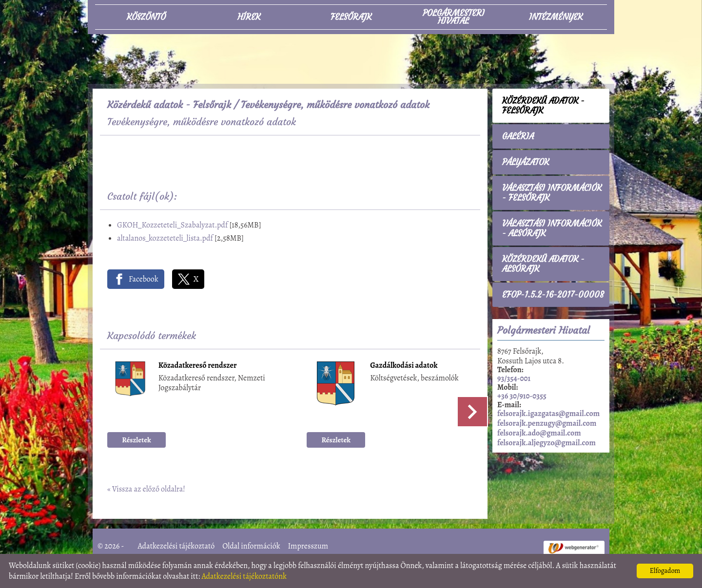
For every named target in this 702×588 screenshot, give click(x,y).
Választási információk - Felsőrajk (552, 193)
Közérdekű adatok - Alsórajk (543, 264)
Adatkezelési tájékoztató (176, 546)
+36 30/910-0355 (522, 396)
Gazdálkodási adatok (404, 366)
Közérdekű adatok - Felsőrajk (169, 104)
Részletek (136, 440)
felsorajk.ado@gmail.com (539, 433)
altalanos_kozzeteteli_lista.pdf (165, 238)
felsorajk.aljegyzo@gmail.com (546, 443)
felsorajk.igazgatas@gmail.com (548, 414)
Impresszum (308, 546)
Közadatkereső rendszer (198, 366)
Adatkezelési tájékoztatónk (244, 576)
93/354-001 (514, 379)
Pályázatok (526, 162)
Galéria (518, 136)
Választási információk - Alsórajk (552, 228)
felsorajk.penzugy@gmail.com (547, 423)
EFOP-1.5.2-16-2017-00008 (553, 295)
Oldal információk (251, 546)
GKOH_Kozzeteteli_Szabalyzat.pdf (172, 225)
